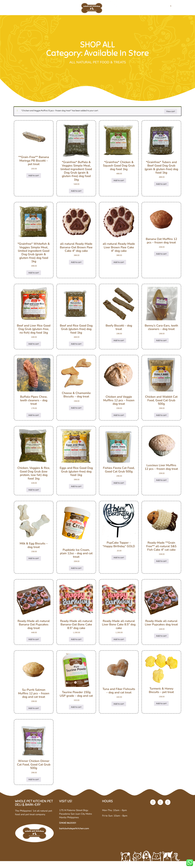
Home (26, 9)
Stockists (145, 9)
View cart (171, 114)
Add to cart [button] (34, 178)
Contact (161, 9)
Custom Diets (125, 9)
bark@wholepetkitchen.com (74, 831)
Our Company (43, 9)
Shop (61, 9)
